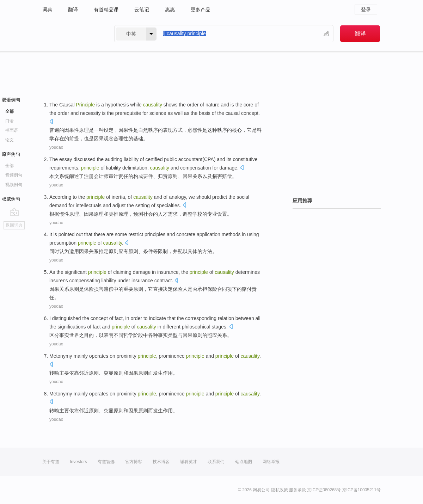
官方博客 (134, 462)
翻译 (73, 10)
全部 (10, 111)
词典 (47, 10)
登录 (366, 10)
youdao (56, 147)
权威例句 (11, 199)
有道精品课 (106, 10)
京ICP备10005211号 (361, 490)
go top (14, 212)
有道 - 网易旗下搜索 (71, 34)
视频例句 (14, 185)
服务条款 (298, 490)
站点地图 (244, 462)
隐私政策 (280, 490)
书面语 (12, 130)
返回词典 (14, 225)
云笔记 (142, 10)
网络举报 (271, 462)
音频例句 (14, 175)
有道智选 (106, 462)
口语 (10, 121)
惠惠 (170, 10)
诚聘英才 (189, 462)
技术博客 (161, 462)
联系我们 (216, 462)
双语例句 (11, 100)
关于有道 (51, 462)
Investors (78, 462)
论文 (10, 140)
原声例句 (11, 154)
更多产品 (201, 10)
